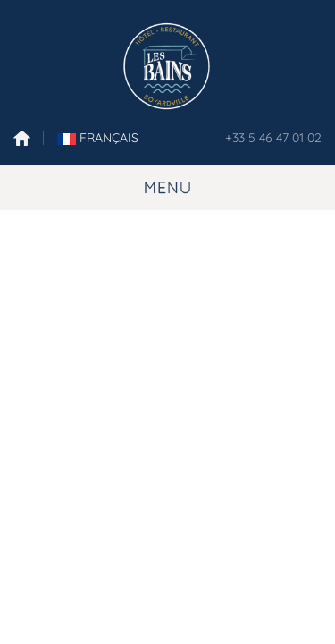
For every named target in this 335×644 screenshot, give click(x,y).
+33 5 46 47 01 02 (273, 138)
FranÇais (98, 138)
